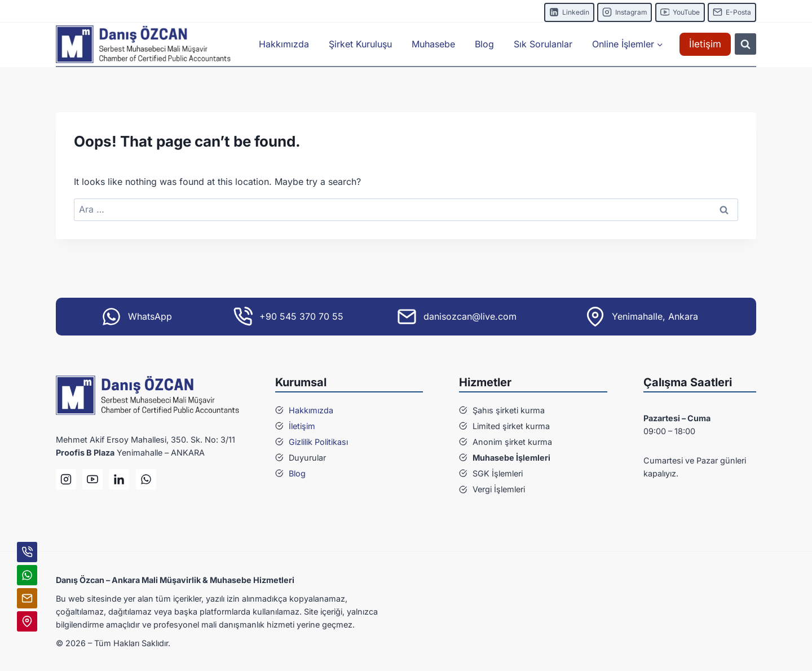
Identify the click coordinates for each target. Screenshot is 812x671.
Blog (484, 44)
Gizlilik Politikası (318, 442)
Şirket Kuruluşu (360, 44)
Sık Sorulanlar (543, 44)
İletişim (705, 44)
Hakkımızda (284, 44)
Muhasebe (433, 44)
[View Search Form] (745, 44)
